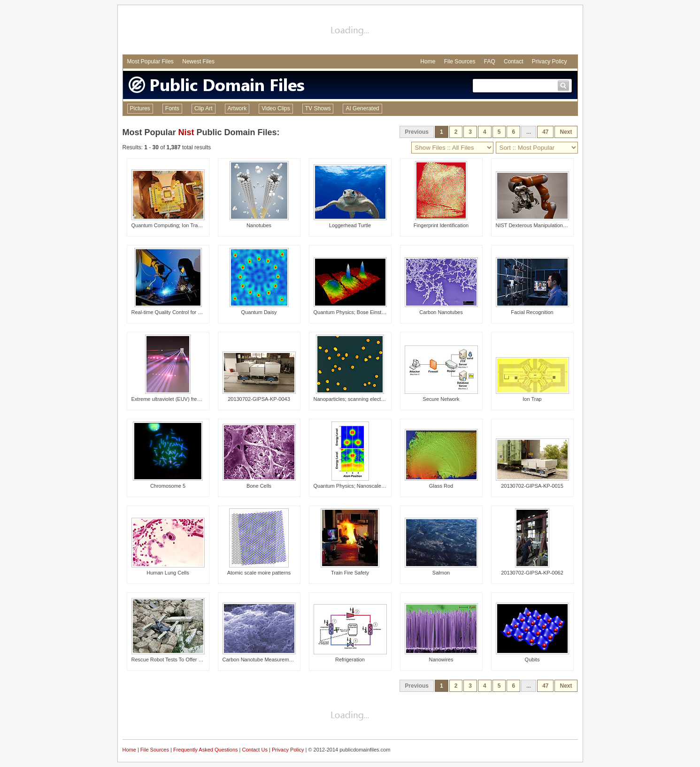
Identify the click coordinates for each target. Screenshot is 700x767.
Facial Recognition (532, 312)
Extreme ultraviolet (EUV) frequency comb (180, 399)
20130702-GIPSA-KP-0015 (532, 486)
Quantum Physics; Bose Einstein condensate (365, 312)
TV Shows (318, 108)
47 (545, 132)
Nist (186, 132)
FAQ (490, 61)
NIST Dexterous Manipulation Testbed (539, 225)
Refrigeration (350, 660)
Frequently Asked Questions (206, 750)
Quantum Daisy (259, 312)
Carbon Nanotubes (441, 312)
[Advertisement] (350, 31)
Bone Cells (259, 486)
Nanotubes (259, 225)
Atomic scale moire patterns (259, 573)
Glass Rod (441, 486)
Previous (417, 132)
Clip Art (204, 108)
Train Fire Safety (350, 573)
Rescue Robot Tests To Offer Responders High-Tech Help (197, 660)
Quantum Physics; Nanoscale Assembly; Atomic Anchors (378, 486)
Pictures (140, 108)
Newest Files (198, 61)
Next (566, 132)
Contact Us (255, 750)
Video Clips (276, 108)
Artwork (237, 108)
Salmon (441, 573)
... (529, 132)
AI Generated (362, 108)
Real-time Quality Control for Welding (174, 312)
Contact (513, 61)
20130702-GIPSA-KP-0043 (259, 399)
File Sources (460, 61)
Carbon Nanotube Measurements (261, 660)
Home (428, 61)
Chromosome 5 (168, 486)
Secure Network (441, 399)
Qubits (532, 660)
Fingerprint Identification (441, 225)
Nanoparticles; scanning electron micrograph (365, 399)
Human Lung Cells (168, 573)
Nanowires (441, 660)
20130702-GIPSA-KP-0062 (532, 573)
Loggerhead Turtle (350, 225)
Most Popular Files (150, 61)
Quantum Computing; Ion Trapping (171, 225)
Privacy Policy (550, 61)
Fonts (172, 108)
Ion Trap (532, 399)
